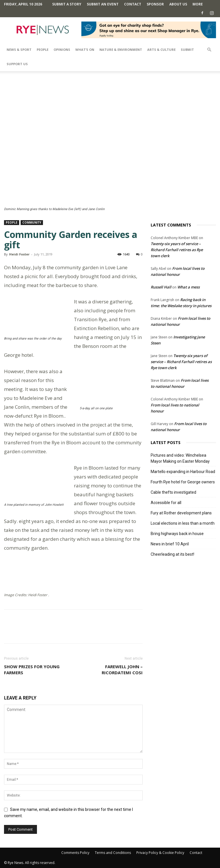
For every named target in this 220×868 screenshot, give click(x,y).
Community (32, 222)
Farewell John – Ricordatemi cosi (122, 670)
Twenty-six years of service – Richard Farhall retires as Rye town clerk (177, 250)
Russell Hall (161, 287)
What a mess (188, 287)
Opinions (62, 50)
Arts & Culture (161, 50)
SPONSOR (155, 4)
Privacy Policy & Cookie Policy (160, 853)
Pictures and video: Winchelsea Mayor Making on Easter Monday (180, 458)
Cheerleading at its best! (172, 554)
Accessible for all (166, 503)
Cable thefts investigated (173, 492)
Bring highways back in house (177, 534)
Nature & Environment (121, 50)
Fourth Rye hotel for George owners (183, 482)
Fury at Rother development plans (181, 513)
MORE (198, 4)
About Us (178, 4)
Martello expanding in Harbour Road (183, 472)
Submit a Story (67, 4)
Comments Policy (75, 853)
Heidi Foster (19, 254)
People (43, 50)
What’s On (85, 50)
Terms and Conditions (113, 853)
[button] (209, 50)
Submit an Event (103, 4)
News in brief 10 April (170, 544)
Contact (133, 4)
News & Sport (19, 50)
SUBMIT (187, 50)
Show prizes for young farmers (32, 670)
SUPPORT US (17, 64)
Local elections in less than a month (183, 523)
